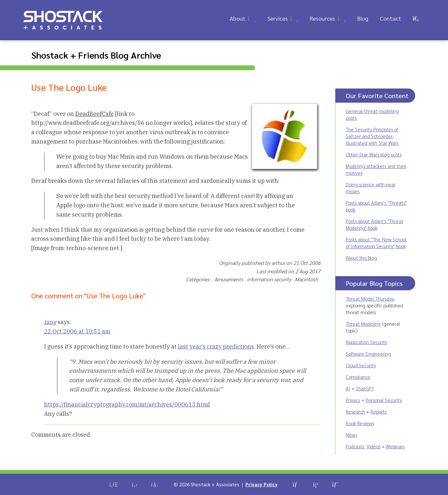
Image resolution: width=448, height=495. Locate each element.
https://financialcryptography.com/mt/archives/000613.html (127, 404)
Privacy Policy (261, 484)
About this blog (361, 258)
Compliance (358, 377)
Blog (363, 18)
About (238, 18)
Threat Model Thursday (370, 299)
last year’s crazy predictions (216, 346)
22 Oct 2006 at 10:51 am (77, 331)
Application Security (366, 342)
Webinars (395, 446)
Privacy (353, 400)
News (351, 435)
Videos (374, 446)
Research (355, 411)
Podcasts (355, 446)
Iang (50, 322)
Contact (390, 18)
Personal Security (384, 400)
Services (278, 18)
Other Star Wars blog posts (374, 154)
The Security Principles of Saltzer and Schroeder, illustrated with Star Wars (372, 136)
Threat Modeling (363, 324)
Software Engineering (368, 354)
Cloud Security (361, 365)
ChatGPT (365, 388)
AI (348, 388)
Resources (322, 18)
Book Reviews (360, 423)
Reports (379, 411)
